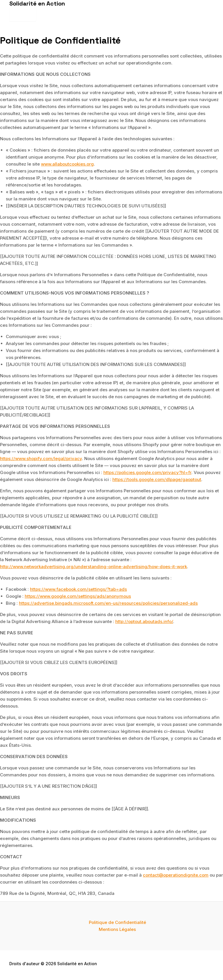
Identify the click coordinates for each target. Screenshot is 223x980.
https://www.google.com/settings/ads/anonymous (78, 596)
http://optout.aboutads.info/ (144, 621)
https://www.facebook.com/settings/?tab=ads (78, 589)
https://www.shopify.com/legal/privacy (41, 458)
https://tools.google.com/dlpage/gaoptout (157, 479)
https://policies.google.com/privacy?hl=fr (147, 472)
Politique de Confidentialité (117, 922)
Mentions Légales (117, 929)
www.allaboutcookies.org (67, 164)
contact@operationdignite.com (176, 875)
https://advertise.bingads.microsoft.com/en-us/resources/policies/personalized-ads (108, 603)
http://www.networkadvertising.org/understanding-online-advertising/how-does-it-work (93, 567)
